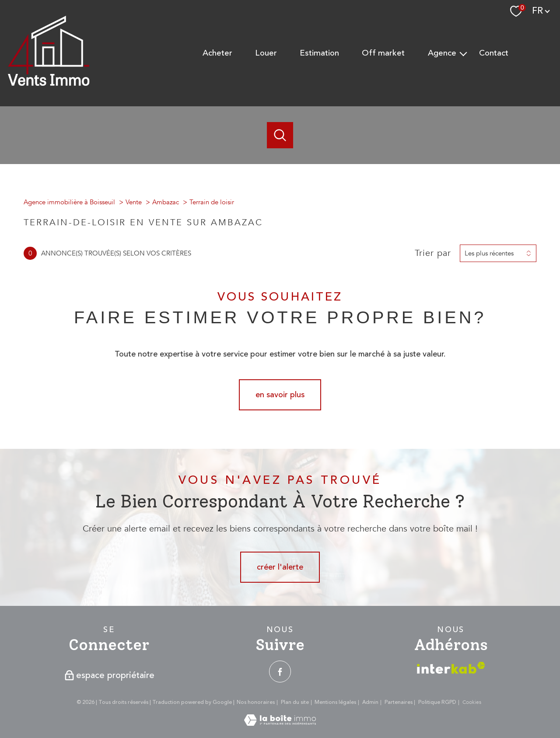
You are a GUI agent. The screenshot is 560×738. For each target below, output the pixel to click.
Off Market (383, 53)
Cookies (472, 703)
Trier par (433, 253)
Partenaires (399, 702)
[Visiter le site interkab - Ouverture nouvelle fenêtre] (451, 668)
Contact (494, 53)
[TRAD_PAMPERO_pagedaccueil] (49, 84)
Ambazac (166, 202)
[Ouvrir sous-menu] (464, 53)
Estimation (319, 53)
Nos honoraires (256, 702)
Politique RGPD (437, 702)
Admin (370, 702)
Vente (134, 202)
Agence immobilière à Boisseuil (69, 202)
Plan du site (295, 702)
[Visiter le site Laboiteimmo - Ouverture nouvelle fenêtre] (280, 723)
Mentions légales (335, 702)
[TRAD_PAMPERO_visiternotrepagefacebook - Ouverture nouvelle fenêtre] (280, 672)
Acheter (217, 53)
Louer (266, 53)
